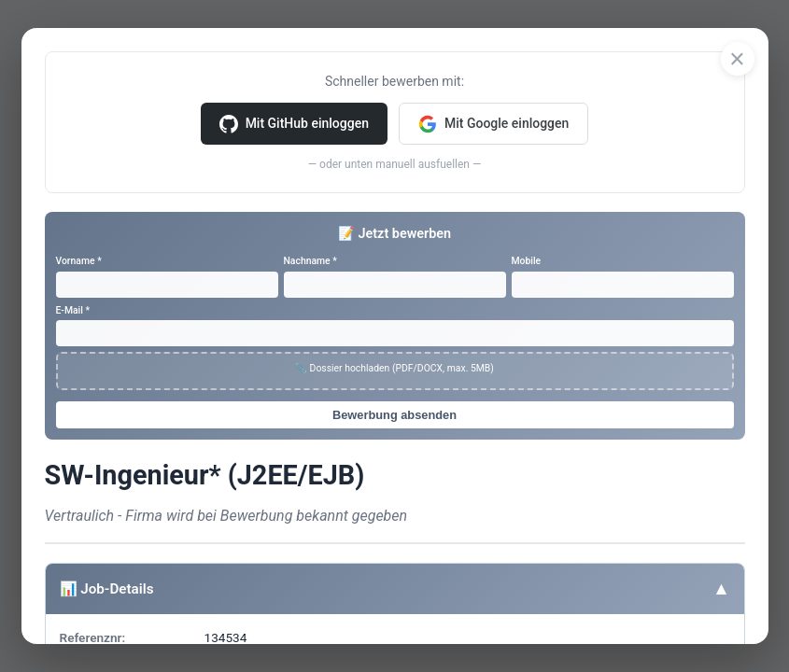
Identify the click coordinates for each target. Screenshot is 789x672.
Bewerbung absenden (394, 415)
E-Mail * (73, 310)
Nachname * (310, 261)
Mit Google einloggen (493, 124)
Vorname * (79, 261)
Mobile (527, 261)
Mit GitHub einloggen (294, 124)
